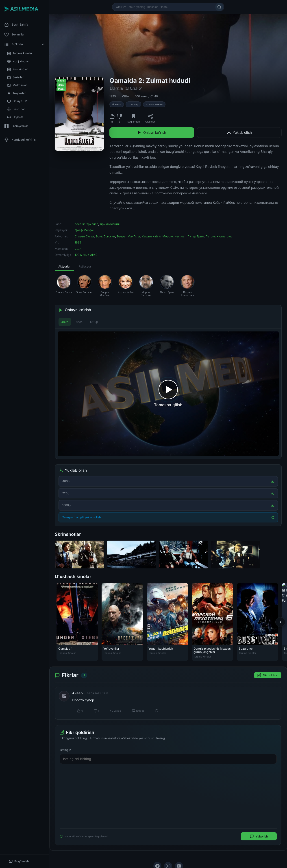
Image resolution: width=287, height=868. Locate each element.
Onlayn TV (17, 101)
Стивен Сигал (84, 236)
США (126, 96)
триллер (133, 104)
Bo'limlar (25, 44)
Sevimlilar (14, 35)
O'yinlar (15, 117)
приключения (154, 104)
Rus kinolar (17, 69)
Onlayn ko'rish (152, 133)
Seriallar (15, 77)
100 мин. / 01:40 (147, 96)
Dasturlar (16, 109)
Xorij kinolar (18, 61)
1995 (113, 96)
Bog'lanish (19, 861)
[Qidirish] (219, 7)
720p (79, 322)
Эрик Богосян (105, 236)
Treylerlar (16, 93)
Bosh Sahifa (16, 25)
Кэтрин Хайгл (151, 236)
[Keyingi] (280, 622)
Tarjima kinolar (20, 53)
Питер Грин (196, 236)
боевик (117, 104)
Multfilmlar (17, 85)
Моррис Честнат (174, 236)
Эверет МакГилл (128, 236)
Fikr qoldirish (268, 675)
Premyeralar (16, 126)
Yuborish (259, 836)
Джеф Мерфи (84, 230)
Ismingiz (65, 750)
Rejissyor (85, 266)
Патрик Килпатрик (219, 236)
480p (65, 322)
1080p (94, 322)
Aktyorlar (64, 266)
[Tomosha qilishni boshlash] (168, 394)
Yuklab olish (239, 133)
